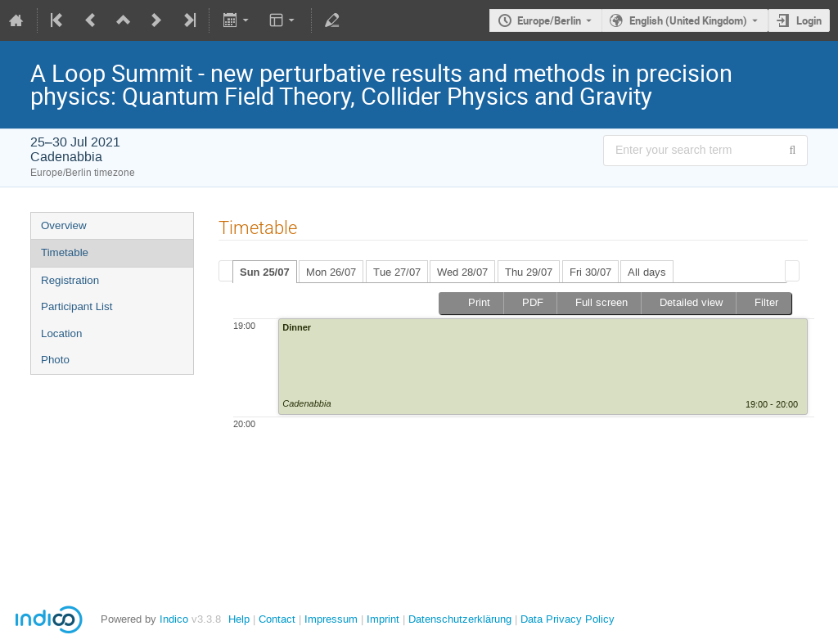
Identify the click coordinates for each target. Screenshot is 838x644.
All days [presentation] (647, 272)
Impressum (329, 619)
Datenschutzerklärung (458, 619)
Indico (174, 619)
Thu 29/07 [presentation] (529, 272)
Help (239, 619)
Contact (277, 619)
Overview (64, 225)
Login (809, 20)
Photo (55, 360)
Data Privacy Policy (566, 619)
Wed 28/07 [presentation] (462, 272)
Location (61, 333)
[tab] (265, 272)
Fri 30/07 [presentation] (590, 272)
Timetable (65, 252)
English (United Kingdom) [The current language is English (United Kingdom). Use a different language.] (688, 20)
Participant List (77, 306)
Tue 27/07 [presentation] (397, 272)
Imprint (381, 619)
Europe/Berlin (549, 20)
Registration (70, 280)
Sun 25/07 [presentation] (265, 272)
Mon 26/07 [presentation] (331, 272)
